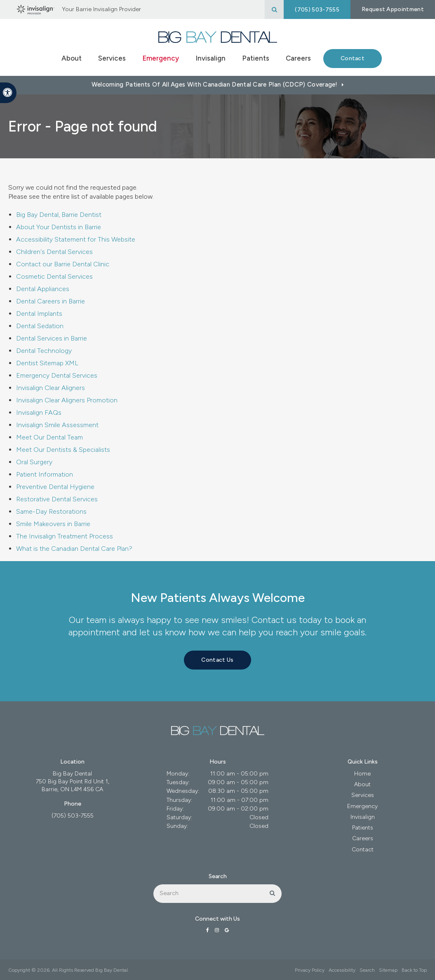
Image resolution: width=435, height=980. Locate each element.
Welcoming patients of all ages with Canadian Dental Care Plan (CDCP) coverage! (215, 85)
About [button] (72, 58)
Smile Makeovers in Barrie (53, 524)
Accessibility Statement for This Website (76, 239)
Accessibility (342, 970)
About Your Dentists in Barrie (59, 227)
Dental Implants (39, 314)
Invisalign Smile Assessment (57, 425)
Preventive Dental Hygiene (55, 487)
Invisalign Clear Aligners (51, 388)
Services (363, 795)
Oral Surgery (34, 462)
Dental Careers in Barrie (51, 301)
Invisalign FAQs (39, 412)
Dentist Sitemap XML (47, 363)
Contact (353, 58)
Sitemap (388, 970)
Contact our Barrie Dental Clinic (63, 264)
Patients (363, 828)
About (362, 784)
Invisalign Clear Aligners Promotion (67, 400)
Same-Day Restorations (51, 511)
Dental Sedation (40, 326)
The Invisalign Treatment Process (65, 536)
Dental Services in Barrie (52, 338)
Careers (298, 58)
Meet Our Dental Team (49, 437)
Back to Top (414, 970)
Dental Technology (44, 351)
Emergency (161, 58)
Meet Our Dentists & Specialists (63, 450)
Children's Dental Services (54, 252)
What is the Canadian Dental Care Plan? (74, 549)
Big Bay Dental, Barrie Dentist (59, 215)
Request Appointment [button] (393, 9)
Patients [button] (256, 58)
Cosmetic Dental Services (54, 276)
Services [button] (112, 58)
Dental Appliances (43, 289)
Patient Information (45, 474)
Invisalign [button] (210, 58)
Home (362, 774)
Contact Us (217, 660)
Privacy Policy (310, 970)
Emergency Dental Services (57, 375)
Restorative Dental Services (57, 499)
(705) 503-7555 (317, 10)
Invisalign (363, 817)
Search (367, 970)
